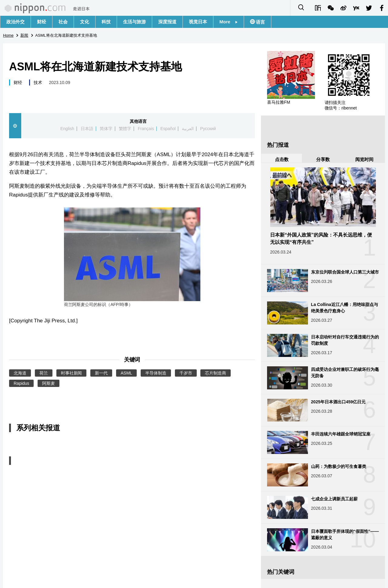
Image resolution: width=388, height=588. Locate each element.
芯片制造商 (216, 373)
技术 (38, 82)
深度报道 (167, 22)
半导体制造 (156, 373)
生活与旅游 (134, 22)
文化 (85, 22)
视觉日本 (198, 22)
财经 (42, 22)
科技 (106, 22)
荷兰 (44, 373)
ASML (126, 373)
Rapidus (21, 383)
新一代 (101, 373)
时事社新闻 (72, 373)
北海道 (20, 373)
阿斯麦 (48, 383)
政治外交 (15, 22)
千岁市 (186, 373)
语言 (260, 22)
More (229, 22)
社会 (63, 22)
